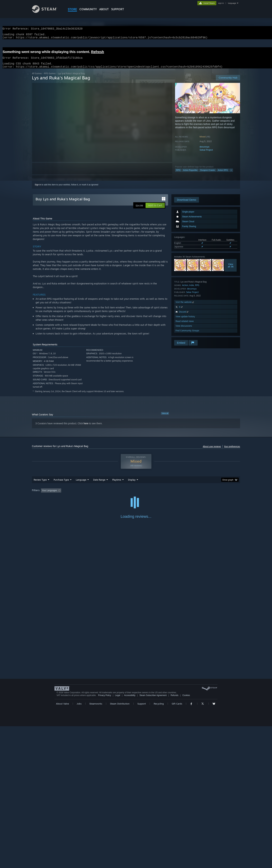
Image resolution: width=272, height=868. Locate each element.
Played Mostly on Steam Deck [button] (136, 495)
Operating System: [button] (165, 495)
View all (165, 417)
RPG (178, 174)
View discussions (184, 330)
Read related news (185, 325)
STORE (72, 9)
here (86, 428)
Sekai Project (206, 154)
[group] (136, 495)
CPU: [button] (183, 495)
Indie (192, 289)
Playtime (117, 484)
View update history (185, 321)
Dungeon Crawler (208, 174)
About (104, 9)
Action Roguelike (190, 174)
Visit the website (185, 306)
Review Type (40, 484)
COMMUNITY (88, 9)
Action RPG (223, 174)
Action (185, 289)
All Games (37, 78)
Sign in (38, 189)
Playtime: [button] (111, 495)
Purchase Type (61, 484)
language (232, 3)
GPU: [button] (195, 495)
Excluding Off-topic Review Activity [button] (84, 495)
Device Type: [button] (210, 495)
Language (81, 484)
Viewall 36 (231, 269)
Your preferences (232, 451)
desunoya (204, 151)
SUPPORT (118, 9)
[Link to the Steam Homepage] (47, 12)
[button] (155, 210)
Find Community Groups (187, 335)
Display (132, 484)
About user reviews (212, 451)
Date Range (99, 484)
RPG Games (50, 78)
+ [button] (231, 174)
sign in (221, 3)
